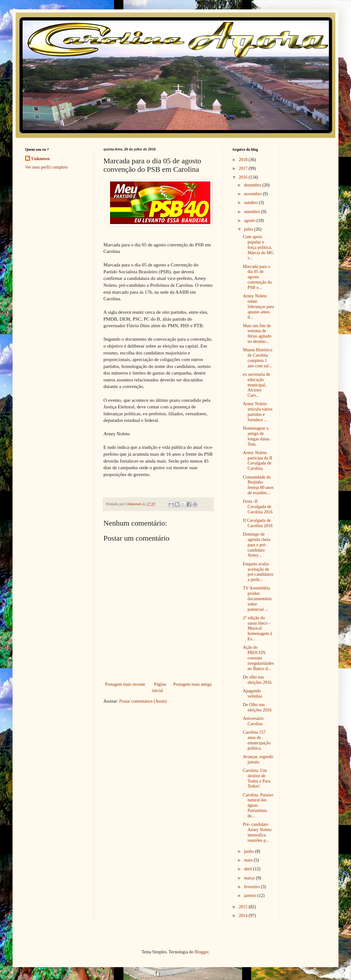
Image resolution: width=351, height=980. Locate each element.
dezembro (253, 185)
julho (249, 229)
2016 (244, 177)
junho (249, 851)
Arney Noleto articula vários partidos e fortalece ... (258, 412)
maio (249, 860)
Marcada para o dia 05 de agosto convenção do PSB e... (257, 277)
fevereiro (252, 887)
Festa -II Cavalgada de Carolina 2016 (258, 507)
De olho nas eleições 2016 (257, 680)
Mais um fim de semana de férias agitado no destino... (257, 334)
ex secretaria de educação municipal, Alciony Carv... (257, 385)
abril (248, 869)
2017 (244, 168)
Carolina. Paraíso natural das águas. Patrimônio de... (258, 805)
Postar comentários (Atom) (143, 701)
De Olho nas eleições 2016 (257, 707)
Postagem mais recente (125, 684)
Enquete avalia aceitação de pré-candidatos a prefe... (258, 572)
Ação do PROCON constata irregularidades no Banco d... (258, 658)
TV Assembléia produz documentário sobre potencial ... (257, 599)
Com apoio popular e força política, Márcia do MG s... (258, 247)
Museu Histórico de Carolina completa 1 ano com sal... (258, 358)
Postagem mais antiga (192, 684)
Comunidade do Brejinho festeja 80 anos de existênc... (258, 485)
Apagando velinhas (253, 694)
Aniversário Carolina (253, 721)
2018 (244, 160)
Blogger (202, 952)
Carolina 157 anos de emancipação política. (257, 740)
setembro (252, 212)
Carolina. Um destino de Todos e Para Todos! (257, 778)
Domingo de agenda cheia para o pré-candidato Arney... (257, 545)
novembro (253, 194)
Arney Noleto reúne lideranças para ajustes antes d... (258, 307)
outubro (251, 203)
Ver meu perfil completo (46, 167)
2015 (244, 907)
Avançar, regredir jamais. (258, 759)
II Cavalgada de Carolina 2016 (258, 523)
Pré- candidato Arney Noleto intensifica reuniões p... (257, 832)
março (250, 878)
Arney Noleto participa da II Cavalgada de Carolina (258, 461)
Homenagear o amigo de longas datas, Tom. (257, 436)
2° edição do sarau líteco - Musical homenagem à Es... (257, 628)
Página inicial (159, 687)
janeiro (250, 896)
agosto (250, 220)
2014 (244, 916)
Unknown (40, 159)
